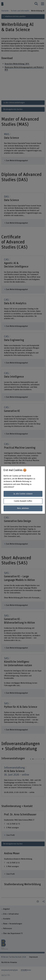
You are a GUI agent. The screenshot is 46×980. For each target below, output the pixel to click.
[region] (23, 490)
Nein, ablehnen (23, 508)
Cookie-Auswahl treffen (23, 501)
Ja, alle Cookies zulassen (23, 494)
